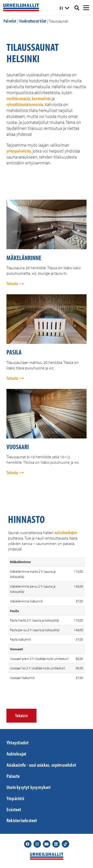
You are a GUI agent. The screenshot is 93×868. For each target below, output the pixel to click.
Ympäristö (15, 798)
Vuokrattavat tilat (33, 21)
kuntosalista (41, 98)
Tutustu (13, 284)
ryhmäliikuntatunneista (25, 104)
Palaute (13, 776)
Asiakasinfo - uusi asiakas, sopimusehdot (41, 765)
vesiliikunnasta (18, 98)
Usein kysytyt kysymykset (29, 787)
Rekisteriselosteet (22, 820)
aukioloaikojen (66, 532)
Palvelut (10, 21)
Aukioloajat (16, 754)
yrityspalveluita (19, 151)
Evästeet (14, 809)
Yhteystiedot (17, 742)
